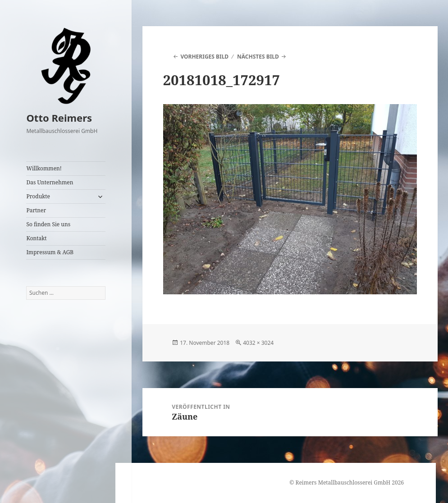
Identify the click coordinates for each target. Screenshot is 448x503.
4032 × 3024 (258, 343)
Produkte (38, 196)
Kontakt (36, 238)
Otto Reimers (59, 118)
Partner (36, 210)
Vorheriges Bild (204, 57)
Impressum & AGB (50, 252)
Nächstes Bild (258, 57)
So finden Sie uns (48, 224)
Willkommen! (44, 168)
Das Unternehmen (50, 182)
